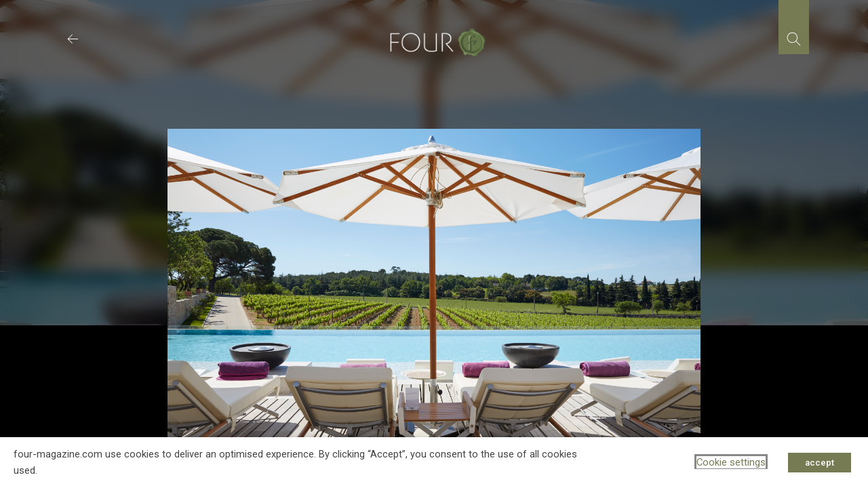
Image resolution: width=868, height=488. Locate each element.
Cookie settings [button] (731, 462)
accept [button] (820, 463)
